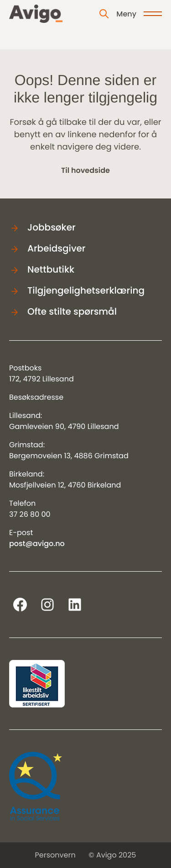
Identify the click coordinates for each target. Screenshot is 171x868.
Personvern (55, 855)
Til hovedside (85, 170)
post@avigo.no (37, 544)
